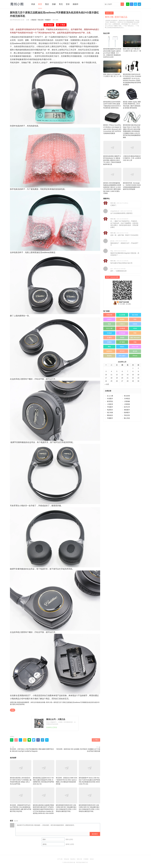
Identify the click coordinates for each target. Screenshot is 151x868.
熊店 (47, 4)
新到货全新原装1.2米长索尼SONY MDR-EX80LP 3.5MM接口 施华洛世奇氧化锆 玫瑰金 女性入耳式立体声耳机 (21, 772)
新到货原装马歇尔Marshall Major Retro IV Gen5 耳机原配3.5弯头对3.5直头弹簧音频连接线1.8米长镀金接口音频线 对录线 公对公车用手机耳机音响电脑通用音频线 (132, 125)
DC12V (122, 351)
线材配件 (127, 412)
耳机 (13, 710)
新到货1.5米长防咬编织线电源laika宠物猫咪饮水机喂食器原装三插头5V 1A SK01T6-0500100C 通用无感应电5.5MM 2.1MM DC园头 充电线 (112, 181)
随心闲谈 (127, 418)
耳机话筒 (41, 20)
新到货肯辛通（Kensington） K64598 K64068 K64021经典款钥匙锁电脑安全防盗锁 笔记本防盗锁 (132, 179)
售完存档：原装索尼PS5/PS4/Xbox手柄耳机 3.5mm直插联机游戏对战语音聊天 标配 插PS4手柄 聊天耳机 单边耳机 (21, 800)
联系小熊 (79, 859)
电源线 (122, 319)
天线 (135, 342)
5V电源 (109, 333)
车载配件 (48, 20)
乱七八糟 (109, 328)
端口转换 (135, 315)
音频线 (109, 342)
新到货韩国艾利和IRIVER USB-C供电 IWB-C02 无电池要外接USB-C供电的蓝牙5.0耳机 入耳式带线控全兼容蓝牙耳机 (89, 800)
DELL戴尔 (122, 356)
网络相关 (110, 415)
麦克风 (135, 351)
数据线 (109, 356)
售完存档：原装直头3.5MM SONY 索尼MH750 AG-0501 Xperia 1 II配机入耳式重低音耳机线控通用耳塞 (67, 772)
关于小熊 (60, 859)
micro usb (135, 347)
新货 (40, 4)
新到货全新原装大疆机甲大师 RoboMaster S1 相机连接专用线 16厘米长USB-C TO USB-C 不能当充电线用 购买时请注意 (112, 153)
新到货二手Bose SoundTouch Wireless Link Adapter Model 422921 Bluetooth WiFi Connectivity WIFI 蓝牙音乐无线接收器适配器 (112, 123)
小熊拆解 (127, 401)
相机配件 (127, 410)
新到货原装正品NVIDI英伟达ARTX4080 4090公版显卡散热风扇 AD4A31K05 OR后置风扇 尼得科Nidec (112, 98)
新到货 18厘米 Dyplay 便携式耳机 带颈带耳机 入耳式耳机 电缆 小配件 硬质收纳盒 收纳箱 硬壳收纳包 (132, 98)
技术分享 (127, 407)
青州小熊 (49, 702)
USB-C (109, 319)
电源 (109, 324)
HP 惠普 (122, 342)
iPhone (135, 356)
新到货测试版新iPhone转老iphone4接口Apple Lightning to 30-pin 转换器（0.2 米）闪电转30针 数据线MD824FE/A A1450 (112, 46)
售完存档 (127, 396)
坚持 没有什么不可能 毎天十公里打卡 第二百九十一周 (132, 43)
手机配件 (110, 407)
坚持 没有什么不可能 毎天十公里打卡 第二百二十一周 (112, 69)
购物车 (76, 4)
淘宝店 (92, 859)
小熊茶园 (127, 404)
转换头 (122, 347)
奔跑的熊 (109, 315)
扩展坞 (109, 338)
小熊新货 (33, 20)
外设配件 (110, 399)
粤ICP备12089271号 (82, 862)
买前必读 (66, 859)
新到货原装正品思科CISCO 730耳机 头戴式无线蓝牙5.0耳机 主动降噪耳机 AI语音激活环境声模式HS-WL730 (44, 772)
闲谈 (33, 4)
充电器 (122, 338)
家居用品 (110, 401)
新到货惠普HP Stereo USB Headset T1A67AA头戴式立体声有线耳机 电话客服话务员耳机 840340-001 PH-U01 (89, 772)
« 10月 (107, 384)
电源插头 (109, 351)
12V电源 (122, 328)
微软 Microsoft (135, 338)
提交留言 (95, 834)
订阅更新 (86, 859)
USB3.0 (122, 324)
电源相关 (110, 410)
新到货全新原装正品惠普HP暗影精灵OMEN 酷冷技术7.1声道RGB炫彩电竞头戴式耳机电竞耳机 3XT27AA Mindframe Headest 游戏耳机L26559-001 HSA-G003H (44, 801)
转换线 (135, 324)
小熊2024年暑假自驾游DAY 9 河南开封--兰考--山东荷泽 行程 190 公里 (132, 151)
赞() (96, 740)
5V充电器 (122, 333)
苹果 (135, 333)
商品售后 (73, 859)
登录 (68, 4)
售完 (61, 4)
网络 (109, 347)
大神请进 (127, 399)
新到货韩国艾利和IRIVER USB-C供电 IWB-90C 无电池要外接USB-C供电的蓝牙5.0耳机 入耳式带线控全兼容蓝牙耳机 (67, 800)
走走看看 (122, 315)
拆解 (54, 4)
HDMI (135, 328)
